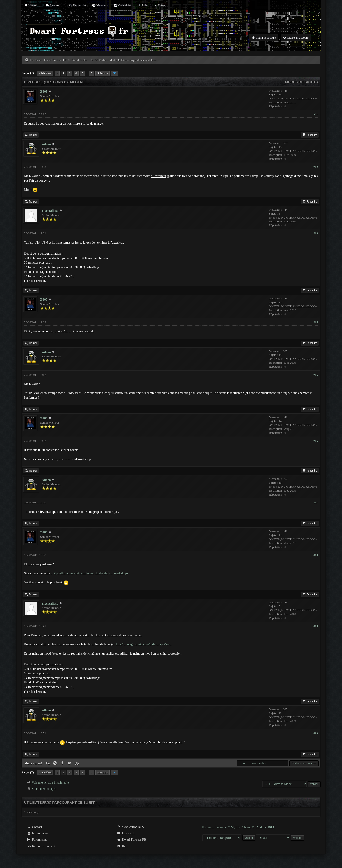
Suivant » (102, 73)
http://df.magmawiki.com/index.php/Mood (143, 644)
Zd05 (44, 92)
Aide (142, 5)
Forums (52, 5)
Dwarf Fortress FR (131, 840)
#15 (316, 375)
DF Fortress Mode (105, 60)
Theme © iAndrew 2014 (258, 827)
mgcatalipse (50, 211)
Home (30, 5)
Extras (159, 5)
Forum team (37, 833)
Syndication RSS (130, 827)
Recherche (77, 5)
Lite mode (126, 833)
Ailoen (46, 144)
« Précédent (45, 73)
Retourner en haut (41, 846)
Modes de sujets (302, 82)
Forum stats (37, 840)
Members (100, 5)
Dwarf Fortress (80, 60)
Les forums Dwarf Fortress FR (48, 60)
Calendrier (123, 5)
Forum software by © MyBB (221, 827)
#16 (316, 441)
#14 (316, 322)
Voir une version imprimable (50, 783)
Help (122, 846)
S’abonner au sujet (44, 789)
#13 (316, 233)
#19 (316, 626)
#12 (316, 167)
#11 (316, 114)
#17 (316, 502)
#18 (316, 555)
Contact (35, 827)
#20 (316, 733)
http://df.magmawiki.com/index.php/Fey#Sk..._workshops (90, 573)
